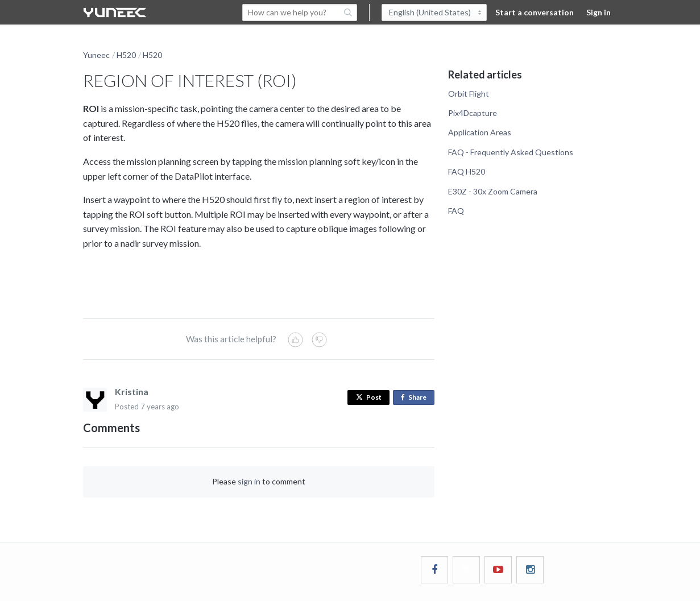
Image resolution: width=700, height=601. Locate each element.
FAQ (456, 211)
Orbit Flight (469, 94)
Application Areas (480, 132)
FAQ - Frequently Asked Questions (511, 152)
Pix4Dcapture (473, 113)
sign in (249, 481)
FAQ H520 (467, 171)
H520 (126, 55)
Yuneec (96, 55)
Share (416, 398)
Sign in (598, 12)
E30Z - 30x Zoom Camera (493, 191)
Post (369, 397)
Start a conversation (535, 12)
